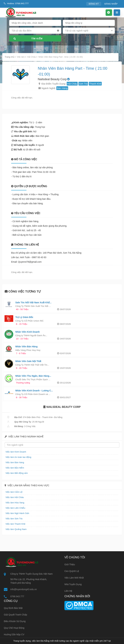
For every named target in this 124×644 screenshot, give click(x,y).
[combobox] (35, 31)
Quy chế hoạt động (14, 628)
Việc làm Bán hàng (14, 462)
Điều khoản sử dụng (15, 621)
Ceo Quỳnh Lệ (72, 571)
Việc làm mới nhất (74, 578)
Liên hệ (68, 591)
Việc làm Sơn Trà (13, 519)
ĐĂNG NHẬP (111, 4)
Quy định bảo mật (13, 608)
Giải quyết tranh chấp (15, 615)
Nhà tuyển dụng (73, 584)
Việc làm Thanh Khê (15, 524)
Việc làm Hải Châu (14, 497)
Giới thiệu (70, 564)
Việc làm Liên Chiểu (15, 508)
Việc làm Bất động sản (16, 473)
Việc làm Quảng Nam (15, 529)
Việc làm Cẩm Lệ (13, 492)
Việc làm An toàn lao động (18, 457)
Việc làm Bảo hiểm (14, 468)
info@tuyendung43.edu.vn (24, 589)
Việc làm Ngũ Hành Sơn (17, 513)
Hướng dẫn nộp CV (14, 634)
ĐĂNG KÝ (95, 4)
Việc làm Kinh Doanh (15, 452)
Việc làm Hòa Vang (14, 503)
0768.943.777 (17, 596)
